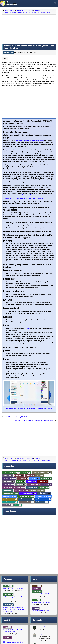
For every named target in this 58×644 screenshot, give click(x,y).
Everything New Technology (42, 473)
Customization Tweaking (11, 473)
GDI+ (29, 328)
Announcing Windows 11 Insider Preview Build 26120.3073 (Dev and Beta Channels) (29, 409)
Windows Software (27, 502)
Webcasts (7, 487)
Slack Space (8, 484)
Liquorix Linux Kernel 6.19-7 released (43, 594)
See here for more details (24, 195)
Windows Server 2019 (26, 499)
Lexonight (42, 627)
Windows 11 (8, 53)
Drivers (26, 473)
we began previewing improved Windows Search (29, 141)
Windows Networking (28, 493)
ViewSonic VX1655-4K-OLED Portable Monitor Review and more (35, 420)
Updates (47, 484)
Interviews (23, 479)
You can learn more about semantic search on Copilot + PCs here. (24, 198)
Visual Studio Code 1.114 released (13, 588)
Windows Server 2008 (43, 496)
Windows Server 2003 (26, 496)
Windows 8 (8, 490)
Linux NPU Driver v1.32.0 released (42, 602)
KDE (36, 608)
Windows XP (8, 505)
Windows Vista (42, 502)
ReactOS (20, 481)
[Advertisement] (29, 29)
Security (43, 481)
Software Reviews (34, 484)
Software (21, 484)
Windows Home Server (10, 493)
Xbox (18, 505)
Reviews (31, 481)
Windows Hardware (37, 490)
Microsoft (46, 479)
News (5, 58)
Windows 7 (44, 487)
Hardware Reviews (9, 479)
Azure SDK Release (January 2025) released (17, 417)
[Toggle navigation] (55, 3)
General (19, 476)
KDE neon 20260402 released (41, 611)
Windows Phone (44, 493)
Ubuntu (36, 589)
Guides (30, 476)
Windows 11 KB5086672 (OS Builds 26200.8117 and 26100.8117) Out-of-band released (13, 609)
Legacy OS (34, 479)
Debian (37, 586)
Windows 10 (19, 487)
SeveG (41, 635)
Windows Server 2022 (43, 499)
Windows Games (21, 490)
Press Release (9, 481)
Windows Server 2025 (10, 502)
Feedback (8, 476)
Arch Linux (37, 591)
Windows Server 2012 (10, 499)
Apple (7, 627)
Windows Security (9, 496)
